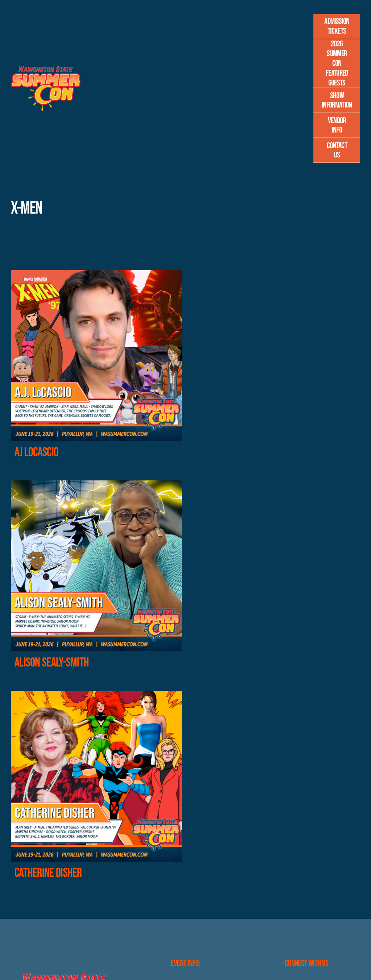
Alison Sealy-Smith (52, 663)
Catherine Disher (48, 873)
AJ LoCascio (36, 452)
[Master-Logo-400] (46, 69)
